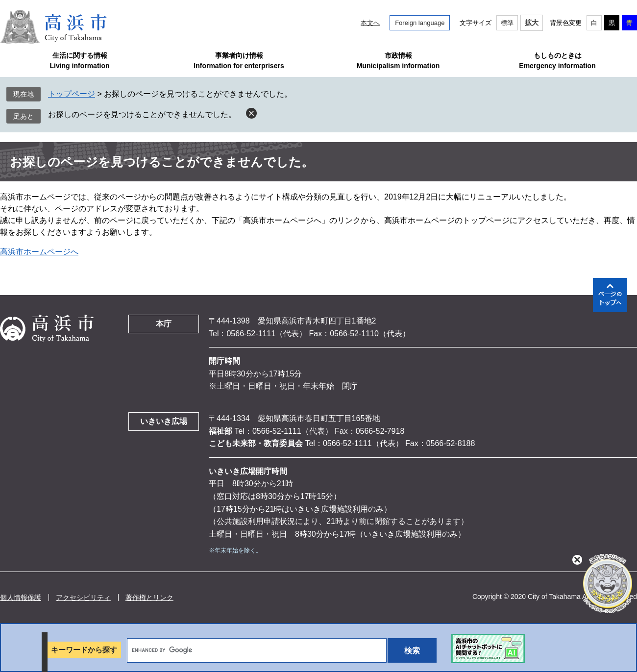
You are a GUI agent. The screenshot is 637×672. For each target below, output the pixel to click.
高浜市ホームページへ (39, 252)
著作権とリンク (149, 597)
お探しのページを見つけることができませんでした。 (142, 114)
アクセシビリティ (83, 597)
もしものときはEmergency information (557, 61)
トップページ (72, 94)
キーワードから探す (84, 650)
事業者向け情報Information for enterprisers (239, 61)
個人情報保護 (21, 597)
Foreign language (420, 23)
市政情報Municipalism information (398, 61)
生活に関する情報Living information (79, 61)
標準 (507, 23)
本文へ (370, 23)
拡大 (532, 23)
